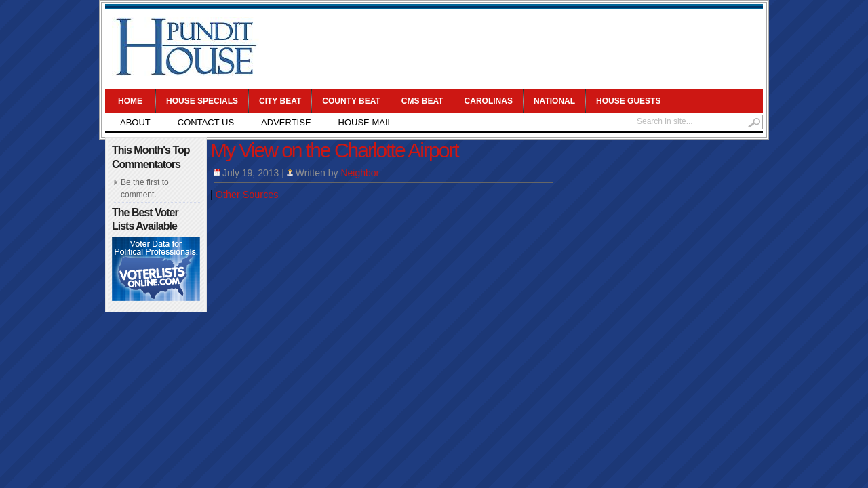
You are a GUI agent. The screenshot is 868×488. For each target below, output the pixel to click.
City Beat (280, 101)
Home (130, 101)
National (554, 101)
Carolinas (489, 101)
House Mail (366, 122)
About (135, 122)
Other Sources (247, 195)
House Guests (628, 101)
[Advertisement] (513, 47)
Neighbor (360, 173)
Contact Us (206, 122)
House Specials (202, 101)
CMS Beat (422, 101)
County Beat (351, 101)
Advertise (286, 122)
